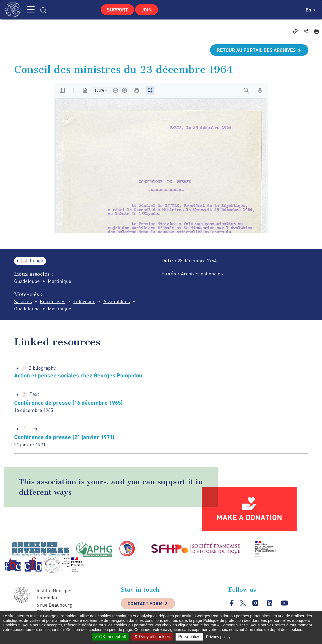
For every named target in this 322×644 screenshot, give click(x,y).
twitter (243, 603)
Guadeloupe (27, 309)
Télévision (84, 301)
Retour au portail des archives (256, 50)
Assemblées (117, 301)
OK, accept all (110, 637)
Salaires (23, 301)
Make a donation (249, 517)
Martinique (60, 309)
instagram (255, 603)
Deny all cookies (152, 637)
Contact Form (145, 603)
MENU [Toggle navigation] (31, 10)
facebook (232, 603)
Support (117, 10)
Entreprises (53, 301)
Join (147, 10)
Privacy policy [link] (218, 637)
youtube (284, 603)
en (310, 10)
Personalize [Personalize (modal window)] (189, 637)
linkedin (270, 603)
